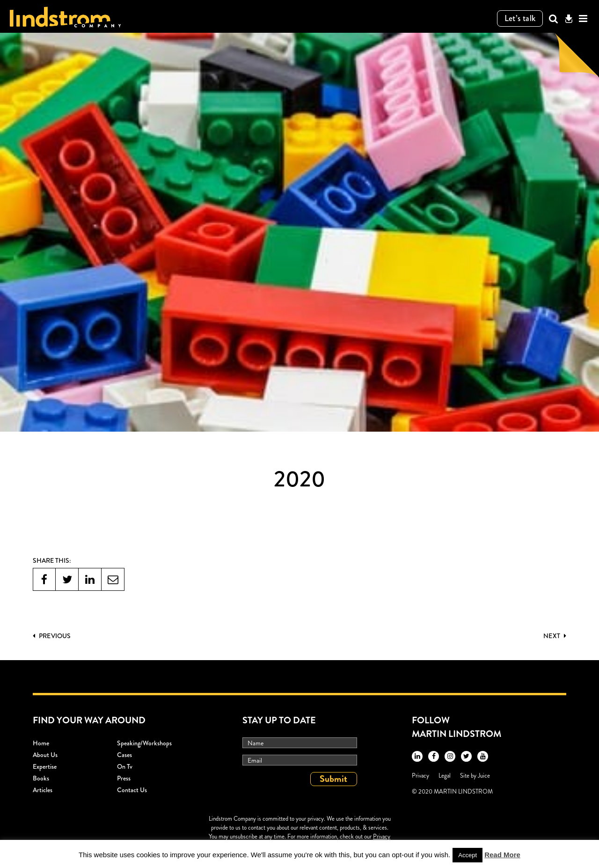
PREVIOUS (52, 636)
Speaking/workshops (144, 743)
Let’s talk (520, 18)
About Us (45, 755)
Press (124, 778)
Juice (484, 776)
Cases (124, 755)
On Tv (125, 766)
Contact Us (132, 790)
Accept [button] (468, 855)
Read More (502, 855)
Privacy (420, 776)
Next (555, 636)
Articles (43, 790)
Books (41, 778)
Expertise (45, 766)
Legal (445, 776)
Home (41, 743)
